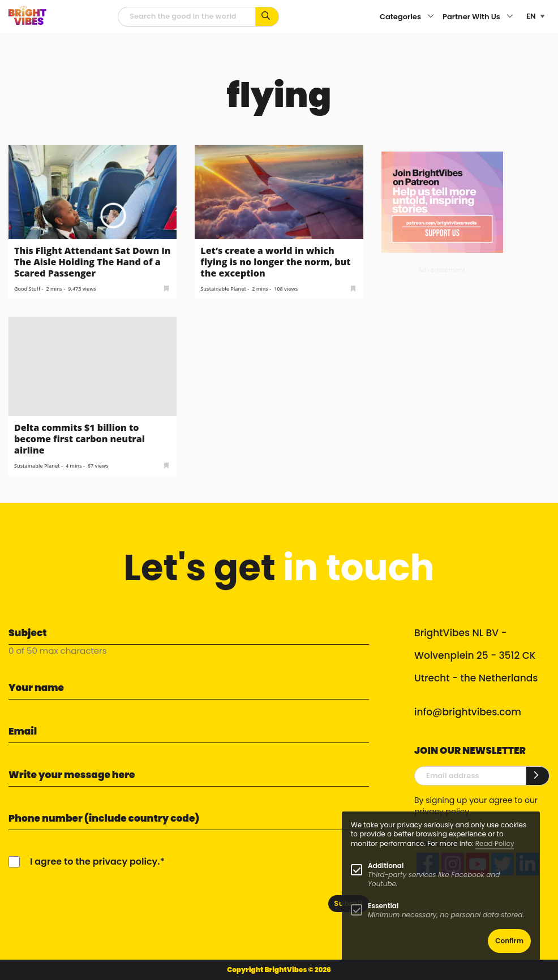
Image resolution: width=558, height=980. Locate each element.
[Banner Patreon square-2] (442, 202)
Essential (383, 906)
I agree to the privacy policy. (95, 862)
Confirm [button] (509, 941)
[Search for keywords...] (267, 17)
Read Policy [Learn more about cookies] (495, 843)
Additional (386, 865)
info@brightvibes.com (468, 712)
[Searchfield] (187, 17)
